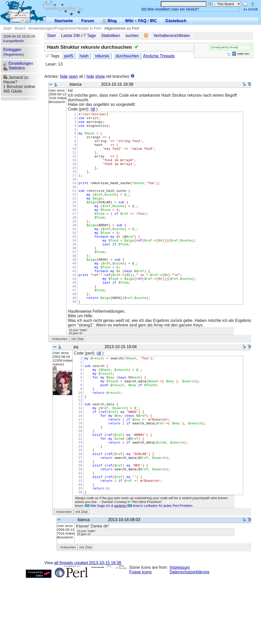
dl (94, 109)
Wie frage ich (97, 571)
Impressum (180, 633)
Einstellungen (18, 63)
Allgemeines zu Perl (122, 28)
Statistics (14, 68)
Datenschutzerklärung (190, 638)
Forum (88, 21)
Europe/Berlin (14, 41)
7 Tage (90, 36)
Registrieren (14, 54)
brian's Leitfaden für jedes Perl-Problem (160, 571)
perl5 (69, 56)
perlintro (120, 571)
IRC (153, 21)
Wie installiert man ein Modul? (170, 9)
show (100, 76)
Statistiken (111, 36)
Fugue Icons (140, 638)
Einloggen (12, 50)
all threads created (88, 629)
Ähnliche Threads (159, 56)
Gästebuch (176, 21)
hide (64, 76)
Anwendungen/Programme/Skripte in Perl (65, 28)
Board (20, 28)
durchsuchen (127, 56)
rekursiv (102, 56)
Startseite (64, 21)
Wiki (129, 21)
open (73, 76)
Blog (110, 21)
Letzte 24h (71, 36)
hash (84, 56)
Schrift (250, 9)
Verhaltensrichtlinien (172, 36)
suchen (132, 36)
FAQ (142, 21)
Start (7, 28)
